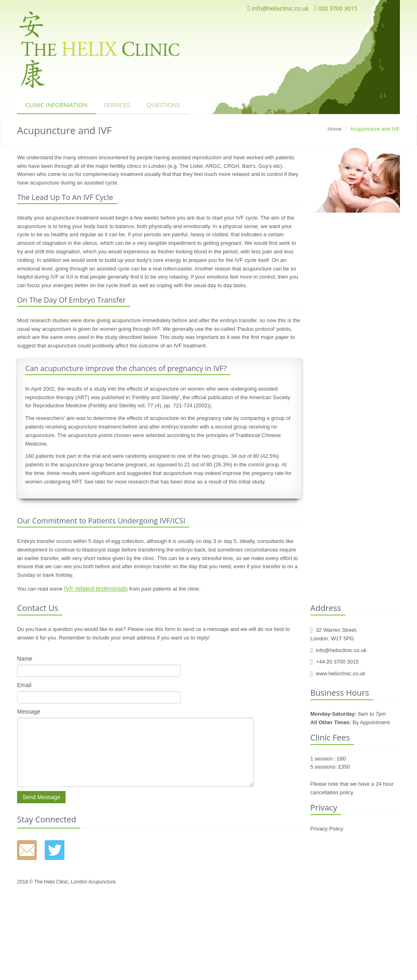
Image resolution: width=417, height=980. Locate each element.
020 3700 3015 (336, 8)
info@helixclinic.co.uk (278, 8)
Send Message (41, 797)
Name (25, 659)
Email (24, 685)
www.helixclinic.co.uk (338, 673)
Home (335, 129)
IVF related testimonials (96, 588)
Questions (164, 105)
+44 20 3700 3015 (335, 662)
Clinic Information (56, 105)
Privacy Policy (327, 829)
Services (117, 105)
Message (29, 712)
